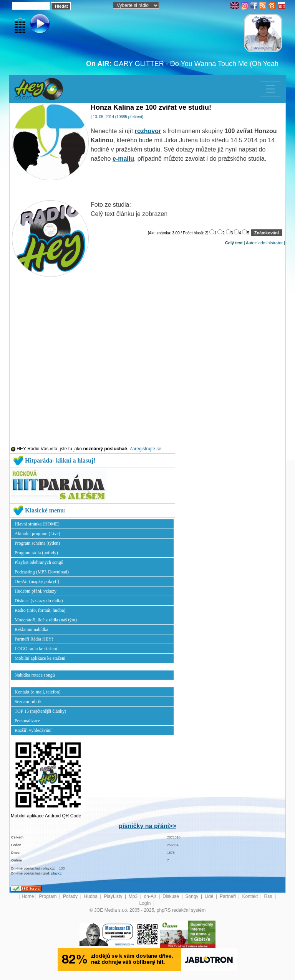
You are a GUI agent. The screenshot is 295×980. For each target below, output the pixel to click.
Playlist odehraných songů (39, 562)
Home (28, 896)
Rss (269, 896)
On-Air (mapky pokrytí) (37, 581)
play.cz (57, 873)
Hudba (92, 896)
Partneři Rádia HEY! (34, 639)
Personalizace (27, 721)
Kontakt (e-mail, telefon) (38, 692)
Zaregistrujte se (145, 449)
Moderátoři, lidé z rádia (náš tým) (46, 620)
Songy (192, 896)
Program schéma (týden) (37, 543)
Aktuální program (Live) (37, 534)
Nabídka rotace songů (35, 675)
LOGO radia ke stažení (36, 649)
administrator (271, 243)
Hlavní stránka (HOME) (37, 524)
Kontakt (250, 896)
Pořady (71, 896)
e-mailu (123, 159)
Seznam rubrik (28, 702)
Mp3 (134, 896)
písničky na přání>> (147, 826)
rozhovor (148, 131)
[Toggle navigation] (270, 89)
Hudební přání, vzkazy (36, 591)
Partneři (228, 896)
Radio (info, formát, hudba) (40, 610)
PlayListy (114, 896)
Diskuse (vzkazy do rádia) (39, 601)
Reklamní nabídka (31, 629)
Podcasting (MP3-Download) (42, 572)
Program (49, 896)
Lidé (210, 896)
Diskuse (171, 896)
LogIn (145, 903)
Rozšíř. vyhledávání (33, 730)
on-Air (151, 896)
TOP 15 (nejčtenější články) (40, 711)
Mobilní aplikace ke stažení (40, 658)
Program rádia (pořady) (36, 553)
